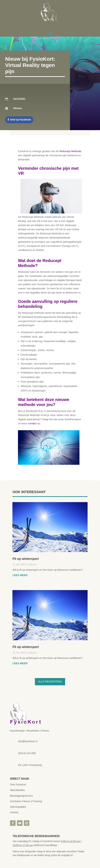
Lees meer (20, 575)
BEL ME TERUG (22, 862)
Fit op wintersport (26, 559)
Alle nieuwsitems (50, 682)
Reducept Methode (70, 151)
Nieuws (32, 564)
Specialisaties (17, 790)
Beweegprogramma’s (21, 796)
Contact (14, 812)
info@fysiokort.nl (28, 741)
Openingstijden (18, 807)
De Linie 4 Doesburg (30, 765)
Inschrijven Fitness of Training (26, 801)
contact (33, 423)
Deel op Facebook (21, 120)
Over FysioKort (18, 785)
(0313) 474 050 (27, 753)
